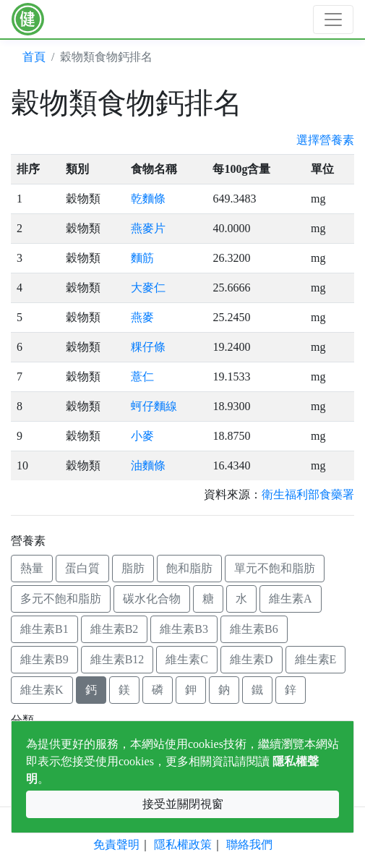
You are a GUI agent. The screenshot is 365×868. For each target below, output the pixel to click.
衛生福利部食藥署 (308, 494)
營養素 (28, 541)
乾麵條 (148, 199)
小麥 (142, 436)
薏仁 (142, 376)
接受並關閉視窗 (183, 804)
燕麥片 (148, 228)
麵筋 (142, 258)
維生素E (316, 659)
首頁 (34, 57)
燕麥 (142, 317)
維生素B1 (44, 629)
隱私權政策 (183, 844)
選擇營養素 (325, 140)
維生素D (252, 659)
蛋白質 (82, 568)
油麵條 (148, 465)
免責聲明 (116, 844)
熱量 (32, 568)
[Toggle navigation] (333, 20)
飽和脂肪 (189, 568)
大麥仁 (148, 288)
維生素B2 (115, 629)
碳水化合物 (152, 599)
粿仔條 (148, 347)
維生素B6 (254, 629)
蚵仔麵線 (154, 406)
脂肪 (133, 568)
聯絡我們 (249, 844)
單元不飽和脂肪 (275, 568)
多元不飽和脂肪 (61, 599)
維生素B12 (117, 659)
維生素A (291, 599)
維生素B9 (44, 659)
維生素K (42, 690)
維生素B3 (184, 629)
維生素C (187, 659)
